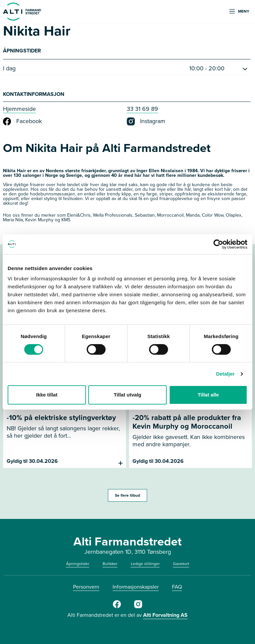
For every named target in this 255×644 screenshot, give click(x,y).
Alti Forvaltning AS (165, 615)
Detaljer (225, 374)
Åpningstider (78, 564)
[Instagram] (138, 607)
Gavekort (181, 564)
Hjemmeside (19, 109)
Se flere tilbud (127, 495)
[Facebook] (117, 607)
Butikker (110, 564)
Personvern (86, 587)
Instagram (146, 121)
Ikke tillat (47, 395)
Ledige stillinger (145, 564)
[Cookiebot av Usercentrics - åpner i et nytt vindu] (218, 244)
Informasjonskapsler (136, 587)
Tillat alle (208, 395)
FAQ (177, 587)
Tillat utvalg (127, 395)
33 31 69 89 (142, 109)
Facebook (22, 121)
